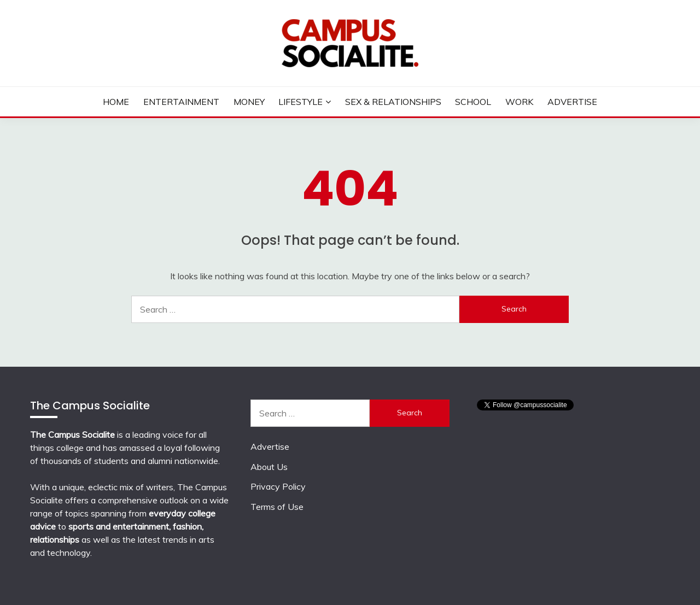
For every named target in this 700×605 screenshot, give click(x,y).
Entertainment (181, 102)
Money (249, 102)
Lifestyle (301, 102)
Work (519, 102)
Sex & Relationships (393, 102)
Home (116, 102)
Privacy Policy (278, 486)
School (473, 102)
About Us (269, 467)
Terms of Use (277, 507)
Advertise (572, 102)
